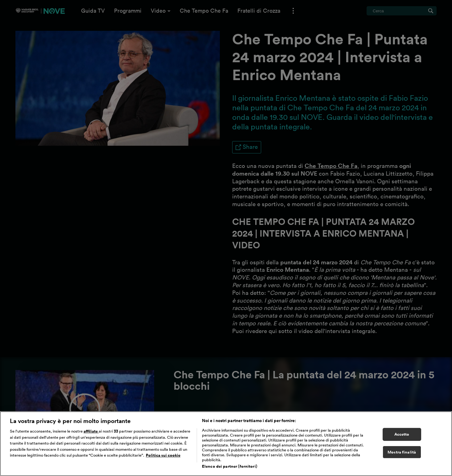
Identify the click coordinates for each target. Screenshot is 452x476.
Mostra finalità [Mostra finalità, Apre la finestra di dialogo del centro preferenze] (402, 452)
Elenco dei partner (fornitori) (230, 466)
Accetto (402, 434)
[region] (226, 444)
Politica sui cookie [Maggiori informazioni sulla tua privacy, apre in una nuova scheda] (163, 455)
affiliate (91, 431)
